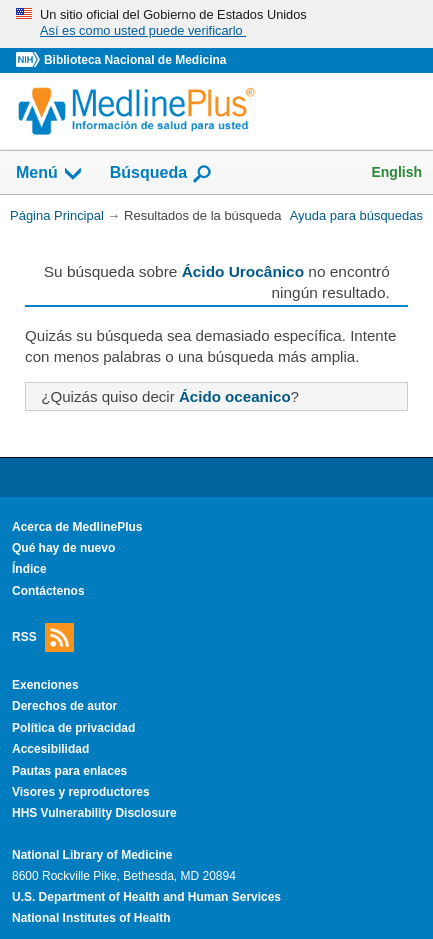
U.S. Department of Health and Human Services (146, 897)
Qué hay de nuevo (63, 548)
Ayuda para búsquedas (356, 215)
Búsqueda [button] (161, 174)
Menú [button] (50, 174)
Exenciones (45, 685)
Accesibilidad (50, 749)
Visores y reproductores (81, 792)
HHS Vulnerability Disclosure (94, 813)
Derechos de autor (64, 706)
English (396, 172)
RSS (43, 637)
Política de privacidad (73, 728)
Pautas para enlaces (69, 771)
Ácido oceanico (235, 396)
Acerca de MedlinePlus (77, 527)
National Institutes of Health (91, 918)
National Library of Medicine (92, 855)
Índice (29, 569)
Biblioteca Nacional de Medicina (135, 60)
